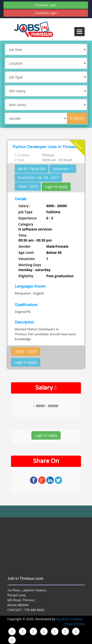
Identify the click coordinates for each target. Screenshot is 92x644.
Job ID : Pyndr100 (32, 169)
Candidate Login (46, 13)
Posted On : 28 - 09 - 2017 (38, 177)
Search (77, 118)
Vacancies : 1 (63, 169)
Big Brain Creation (70, 619)
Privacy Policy (75, 624)
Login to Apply (56, 187)
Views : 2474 (28, 186)
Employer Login (46, 5)
